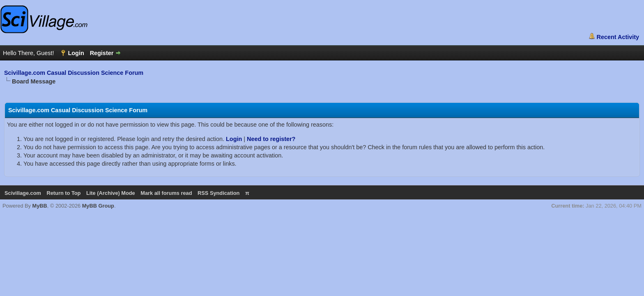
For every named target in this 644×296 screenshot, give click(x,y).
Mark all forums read (166, 193)
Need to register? (271, 139)
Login (234, 139)
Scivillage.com (23, 193)
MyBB (40, 206)
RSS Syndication (218, 193)
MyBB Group (98, 206)
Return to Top (63, 193)
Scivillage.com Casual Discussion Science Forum (74, 73)
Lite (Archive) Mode (111, 193)
